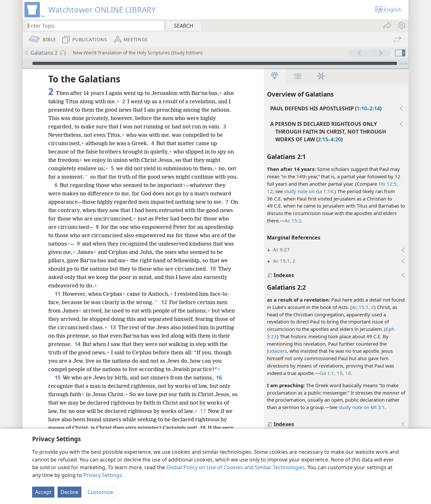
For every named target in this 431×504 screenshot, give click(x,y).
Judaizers (277, 351)
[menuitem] (401, 25)
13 (113, 327)
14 (77, 344)
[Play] (27, 63)
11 (57, 294)
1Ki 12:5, (388, 184)
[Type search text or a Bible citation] (92, 26)
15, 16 (343, 373)
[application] (215, 63)
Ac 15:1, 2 (363, 307)
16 (219, 378)
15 (57, 378)
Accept (43, 492)
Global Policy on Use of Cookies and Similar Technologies (236, 467)
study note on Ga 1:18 (309, 191)
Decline (69, 492)
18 (202, 428)
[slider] (215, 63)
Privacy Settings (103, 475)
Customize (100, 492)
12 (270, 191)
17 (203, 411)
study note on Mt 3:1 (362, 407)
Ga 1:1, (328, 373)
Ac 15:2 (293, 220)
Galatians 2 (41, 53)
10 (213, 269)
